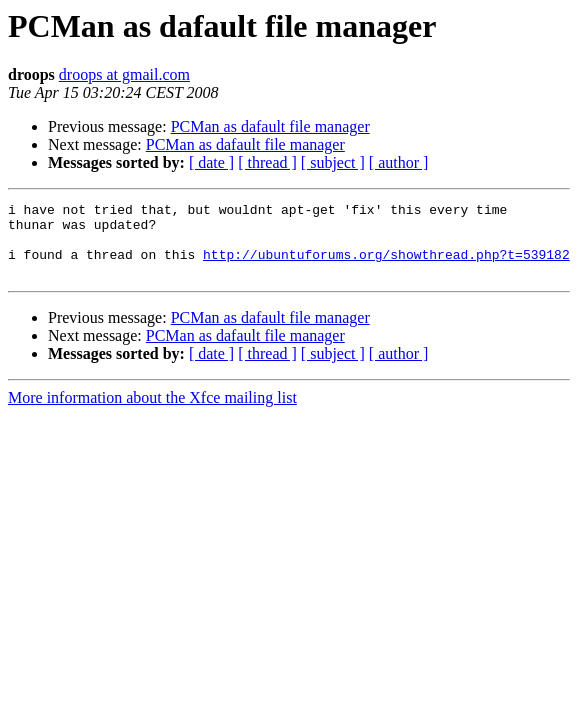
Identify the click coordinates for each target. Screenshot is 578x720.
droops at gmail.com (124, 74)
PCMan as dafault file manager (270, 126)
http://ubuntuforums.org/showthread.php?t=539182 (386, 266)
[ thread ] (267, 162)
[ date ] (211, 162)
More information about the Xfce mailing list (152, 412)
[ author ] (399, 162)
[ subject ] (333, 162)
